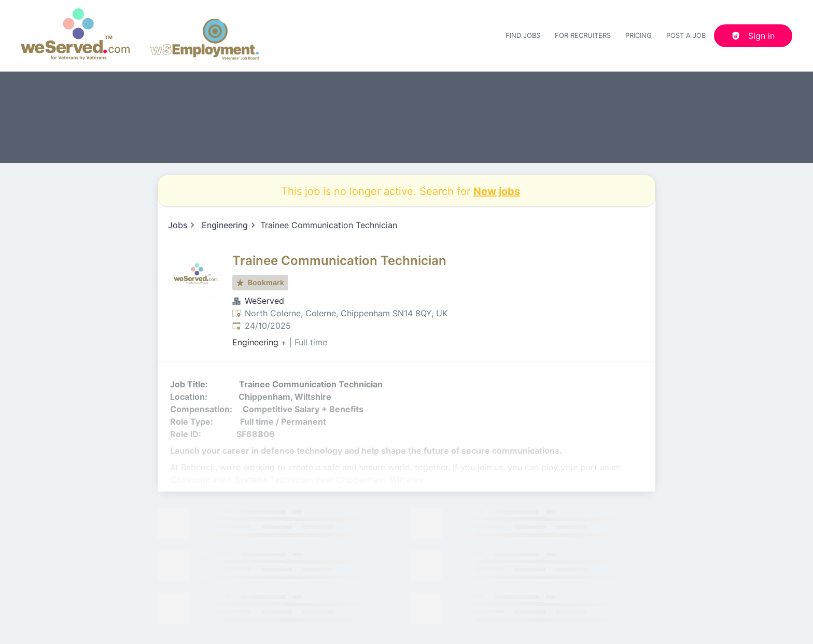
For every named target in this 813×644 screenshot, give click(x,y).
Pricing (639, 35)
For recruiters (583, 35)
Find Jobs (523, 35)
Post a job (686, 35)
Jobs (178, 225)
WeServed (264, 301)
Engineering (225, 225)
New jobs (497, 191)
